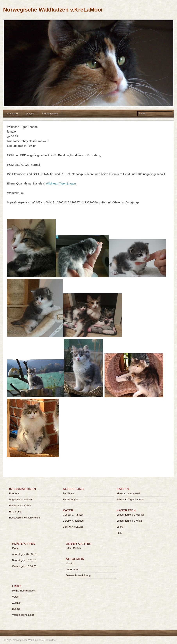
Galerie (30, 114)
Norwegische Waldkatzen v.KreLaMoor (53, 10)
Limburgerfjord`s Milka (129, 521)
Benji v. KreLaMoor (74, 527)
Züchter (16, 603)
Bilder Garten (73, 548)
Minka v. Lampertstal (128, 493)
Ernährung (15, 512)
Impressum (72, 569)
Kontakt (70, 563)
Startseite (12, 114)
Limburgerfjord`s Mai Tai (130, 515)
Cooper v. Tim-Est (73, 515)
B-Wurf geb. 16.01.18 (24, 560)
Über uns (14, 493)
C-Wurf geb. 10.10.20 (24, 566)
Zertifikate (68, 493)
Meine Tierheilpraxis (23, 591)
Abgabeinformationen (21, 499)
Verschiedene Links (23, 615)
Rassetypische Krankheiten (25, 518)
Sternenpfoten (50, 114)
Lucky (120, 527)
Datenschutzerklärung (78, 575)
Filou (119, 533)
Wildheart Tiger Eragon (61, 183)
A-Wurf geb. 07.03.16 (24, 554)
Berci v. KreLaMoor (74, 521)
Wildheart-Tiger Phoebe (130, 499)
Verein (16, 597)
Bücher (16, 609)
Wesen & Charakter (20, 505)
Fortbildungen (71, 499)
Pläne (15, 548)
